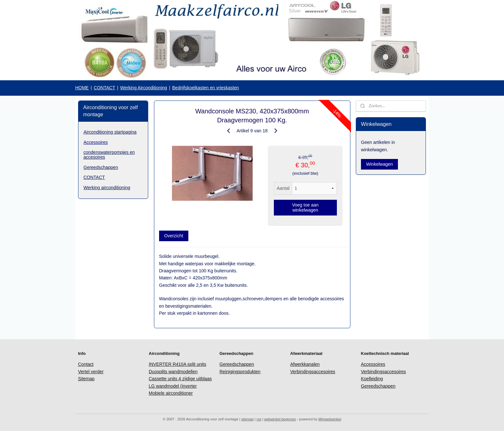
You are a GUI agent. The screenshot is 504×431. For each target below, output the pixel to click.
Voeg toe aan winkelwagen (305, 207)
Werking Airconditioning (144, 88)
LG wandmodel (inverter (173, 386)
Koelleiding (372, 379)
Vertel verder (91, 372)
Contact (86, 364)
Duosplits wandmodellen (173, 372)
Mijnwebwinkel (330, 419)
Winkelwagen (379, 164)
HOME (82, 88)
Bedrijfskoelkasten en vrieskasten (206, 88)
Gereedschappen (101, 167)
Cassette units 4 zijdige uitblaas (180, 379)
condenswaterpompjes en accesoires (109, 155)
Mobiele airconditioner (171, 393)
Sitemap (86, 379)
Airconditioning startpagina (110, 132)
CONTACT (105, 88)
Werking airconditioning (107, 188)
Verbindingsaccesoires (313, 372)
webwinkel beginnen (280, 419)
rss (259, 419)
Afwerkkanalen (305, 364)
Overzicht (173, 236)
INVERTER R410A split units (178, 364)
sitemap (248, 419)
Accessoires (96, 142)
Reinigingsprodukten (240, 372)
